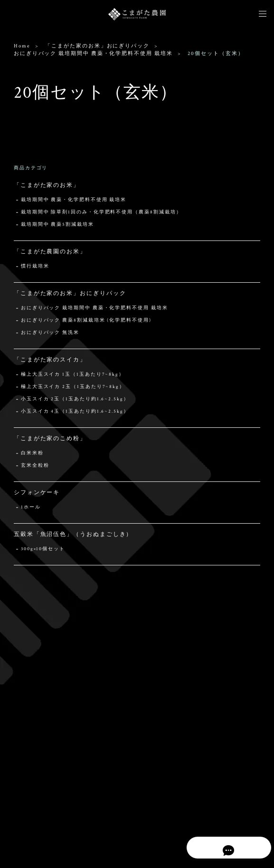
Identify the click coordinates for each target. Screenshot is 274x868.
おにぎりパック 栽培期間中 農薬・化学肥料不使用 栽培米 (93, 54)
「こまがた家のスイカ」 (50, 360)
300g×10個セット (43, 549)
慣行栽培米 (35, 266)
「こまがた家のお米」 (47, 185)
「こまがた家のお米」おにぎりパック (97, 46)
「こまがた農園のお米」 (50, 252)
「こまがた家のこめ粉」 (50, 439)
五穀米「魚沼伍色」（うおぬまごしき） (73, 534)
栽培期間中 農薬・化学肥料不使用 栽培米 (74, 200)
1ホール (31, 507)
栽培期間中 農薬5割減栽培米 (57, 225)
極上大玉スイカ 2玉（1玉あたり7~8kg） (73, 387)
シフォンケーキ (37, 493)
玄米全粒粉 (35, 466)
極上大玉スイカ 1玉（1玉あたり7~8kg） (73, 374)
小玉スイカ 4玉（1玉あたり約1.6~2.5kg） (75, 411)
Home (22, 46)
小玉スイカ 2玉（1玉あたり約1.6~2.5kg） (75, 399)
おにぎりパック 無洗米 (50, 333)
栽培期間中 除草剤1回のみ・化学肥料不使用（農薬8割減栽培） (101, 212)
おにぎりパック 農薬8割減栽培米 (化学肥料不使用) (86, 320)
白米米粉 (32, 453)
